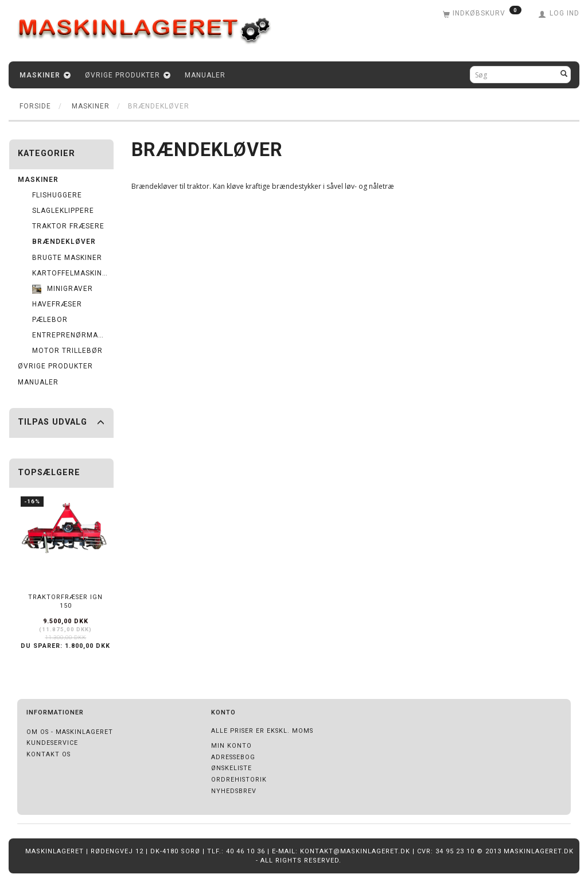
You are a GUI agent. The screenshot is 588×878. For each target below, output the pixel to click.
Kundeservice (52, 743)
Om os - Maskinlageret (70, 732)
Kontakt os (48, 754)
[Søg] (564, 74)
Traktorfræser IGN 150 (65, 601)
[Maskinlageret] (152, 25)
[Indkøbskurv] (482, 14)
